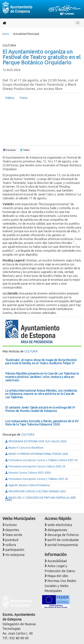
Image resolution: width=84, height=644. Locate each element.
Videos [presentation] (10, 98)
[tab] (10, 98)
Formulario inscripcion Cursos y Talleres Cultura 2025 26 (41, 460)
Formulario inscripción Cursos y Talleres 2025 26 (37, 479)
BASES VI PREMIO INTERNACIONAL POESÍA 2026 (37, 454)
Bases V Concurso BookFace (24, 448)
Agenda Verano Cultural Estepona (28, 485)
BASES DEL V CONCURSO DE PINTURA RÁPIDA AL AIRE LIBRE (41, 499)
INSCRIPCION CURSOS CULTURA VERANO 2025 (36, 491)
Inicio (6, 34)
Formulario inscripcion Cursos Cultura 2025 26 (35, 466)
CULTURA (31, 351)
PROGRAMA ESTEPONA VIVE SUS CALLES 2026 (36, 441)
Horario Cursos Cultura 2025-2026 (28, 473)
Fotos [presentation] (24, 98)
